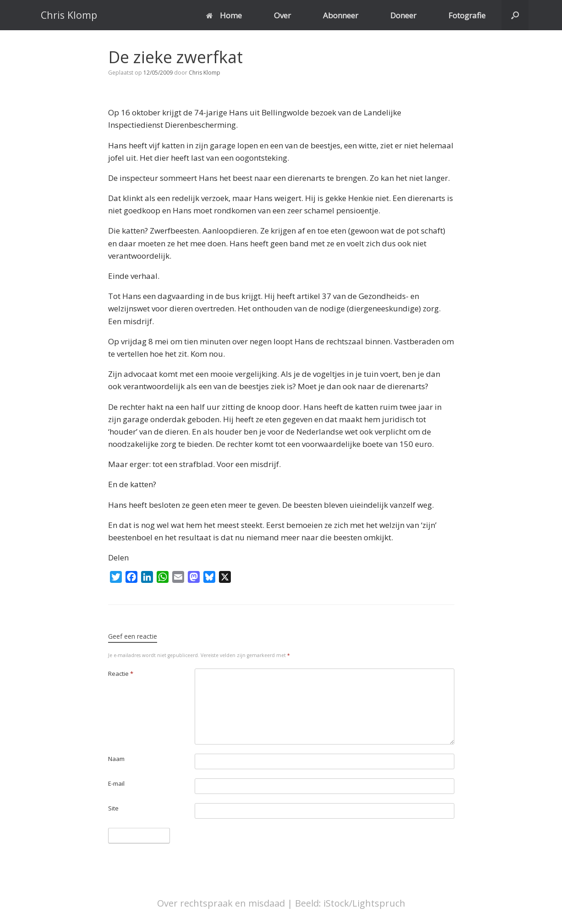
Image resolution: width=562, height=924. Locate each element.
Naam (116, 759)
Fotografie (467, 15)
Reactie (121, 674)
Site (113, 808)
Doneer (403, 15)
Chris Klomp (205, 73)
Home (224, 15)
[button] (515, 15)
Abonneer (341, 15)
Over (282, 15)
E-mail (116, 783)
